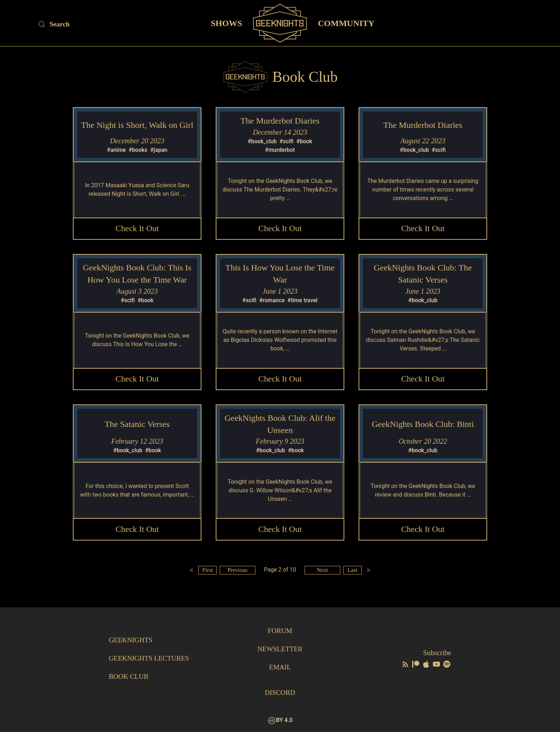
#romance (272, 301)
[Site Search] (98, 24)
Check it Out (137, 229)
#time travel (303, 301)
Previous (237, 572)
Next (323, 572)
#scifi (287, 141)
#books (138, 150)
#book (305, 141)
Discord (280, 693)
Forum (280, 632)
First (207, 572)
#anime (116, 150)
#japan (159, 150)
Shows (226, 23)
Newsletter (280, 650)
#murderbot (280, 150)
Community (346, 23)
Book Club (129, 677)
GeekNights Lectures (150, 659)
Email (280, 668)
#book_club (262, 141)
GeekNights (131, 641)
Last (353, 572)
